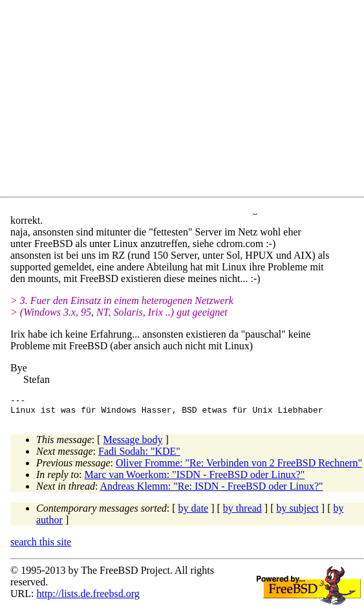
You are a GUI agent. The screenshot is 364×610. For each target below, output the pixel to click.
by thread (242, 512)
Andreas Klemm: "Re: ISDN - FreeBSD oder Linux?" (212, 490)
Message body (133, 443)
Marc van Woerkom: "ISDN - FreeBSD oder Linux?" (195, 478)
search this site (41, 546)
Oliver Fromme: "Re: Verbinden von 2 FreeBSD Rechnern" (239, 467)
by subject (298, 512)
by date (194, 512)
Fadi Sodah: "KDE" (139, 455)
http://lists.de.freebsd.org (88, 597)
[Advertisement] (187, 101)
